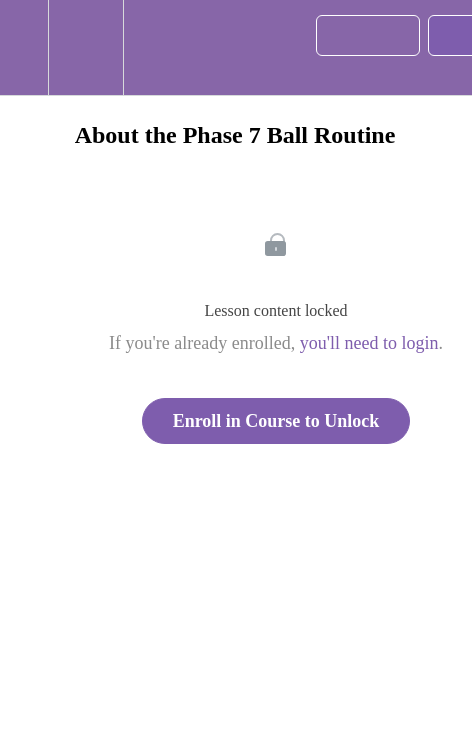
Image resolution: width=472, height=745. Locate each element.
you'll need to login (369, 343)
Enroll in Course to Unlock (276, 421)
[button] (24, 47)
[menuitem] (85, 47)
